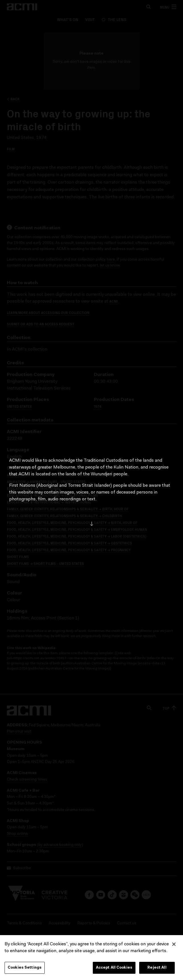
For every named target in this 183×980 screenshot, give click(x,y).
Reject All (157, 968)
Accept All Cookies (114, 968)
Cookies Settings (25, 968)
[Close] (174, 944)
